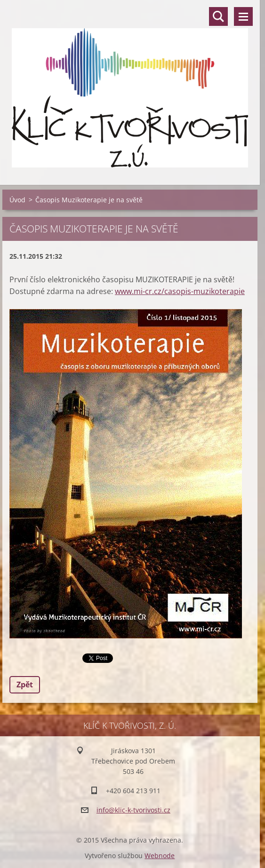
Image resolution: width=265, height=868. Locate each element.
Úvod (17, 200)
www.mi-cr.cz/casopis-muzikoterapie (180, 291)
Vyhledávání (218, 16)
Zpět (25, 685)
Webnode (160, 856)
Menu (243, 16)
